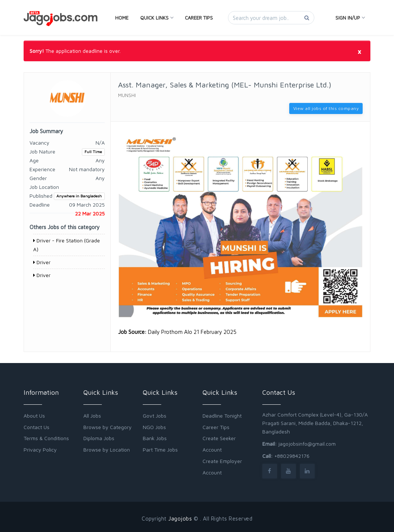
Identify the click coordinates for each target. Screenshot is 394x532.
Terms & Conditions (46, 438)
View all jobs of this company (326, 108)
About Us (34, 416)
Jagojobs (180, 519)
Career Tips (199, 18)
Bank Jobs (155, 438)
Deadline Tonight (222, 416)
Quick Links (157, 18)
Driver (42, 262)
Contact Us (37, 427)
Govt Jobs (155, 416)
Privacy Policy (40, 450)
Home (122, 18)
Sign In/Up (350, 18)
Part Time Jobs (160, 450)
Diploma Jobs (99, 438)
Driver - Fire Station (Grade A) (67, 245)
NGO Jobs (154, 427)
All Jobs (92, 416)
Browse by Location (107, 450)
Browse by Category (108, 427)
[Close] (359, 51)
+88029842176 (292, 456)
